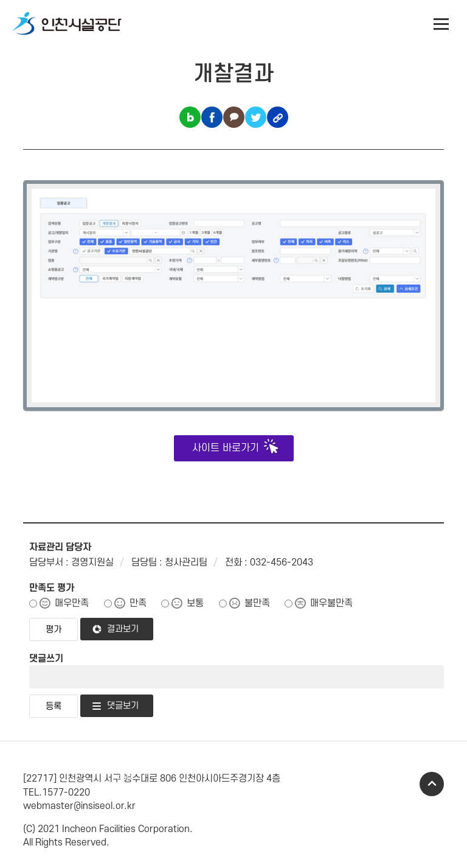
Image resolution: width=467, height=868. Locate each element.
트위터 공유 (256, 117)
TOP (432, 784)
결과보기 (123, 629)
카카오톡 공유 (234, 117)
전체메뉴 (441, 24)
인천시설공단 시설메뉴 (409, 24)
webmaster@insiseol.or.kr (79, 806)
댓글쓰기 (46, 659)
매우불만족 (331, 603)
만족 (138, 603)
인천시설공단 (67, 24)
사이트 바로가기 (226, 448)
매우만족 (72, 603)
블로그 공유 (190, 117)
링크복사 (278, 117)
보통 (195, 603)
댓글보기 (123, 706)
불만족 (257, 603)
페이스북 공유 (212, 117)
